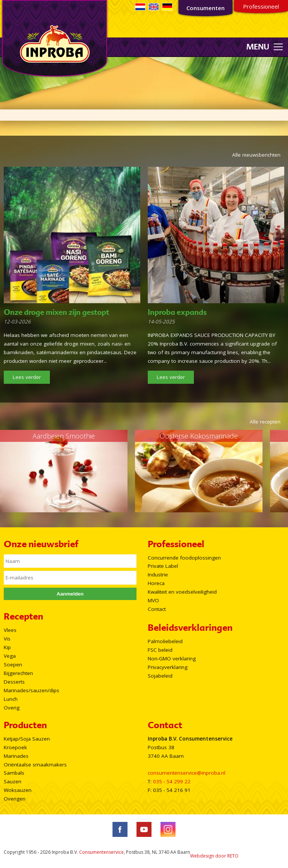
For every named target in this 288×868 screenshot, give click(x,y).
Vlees (10, 630)
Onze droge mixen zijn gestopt (56, 312)
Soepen (13, 664)
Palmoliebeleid (165, 641)
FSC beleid (160, 650)
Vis (7, 639)
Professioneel (261, 6)
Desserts (14, 682)
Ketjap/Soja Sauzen (27, 739)
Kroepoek (15, 747)
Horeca (156, 583)
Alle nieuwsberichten (256, 155)
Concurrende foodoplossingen (184, 558)
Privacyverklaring (168, 667)
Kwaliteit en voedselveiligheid (182, 592)
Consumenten (205, 8)
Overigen (15, 799)
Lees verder (27, 377)
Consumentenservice (101, 852)
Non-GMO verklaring (172, 658)
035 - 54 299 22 (172, 781)
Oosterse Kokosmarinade (199, 436)
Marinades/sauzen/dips (31, 690)
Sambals (14, 773)
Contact (157, 609)
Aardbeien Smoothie (64, 436)
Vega (10, 656)
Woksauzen (18, 790)
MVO (153, 600)
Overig (12, 708)
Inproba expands (177, 312)
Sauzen (13, 781)
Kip (7, 647)
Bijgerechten (18, 673)
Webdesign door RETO (214, 856)
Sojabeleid (160, 676)
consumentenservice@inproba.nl (187, 773)
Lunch (11, 699)
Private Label (163, 566)
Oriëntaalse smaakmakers (35, 765)
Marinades (16, 756)
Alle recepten (265, 422)
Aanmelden (70, 594)
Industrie (158, 575)
